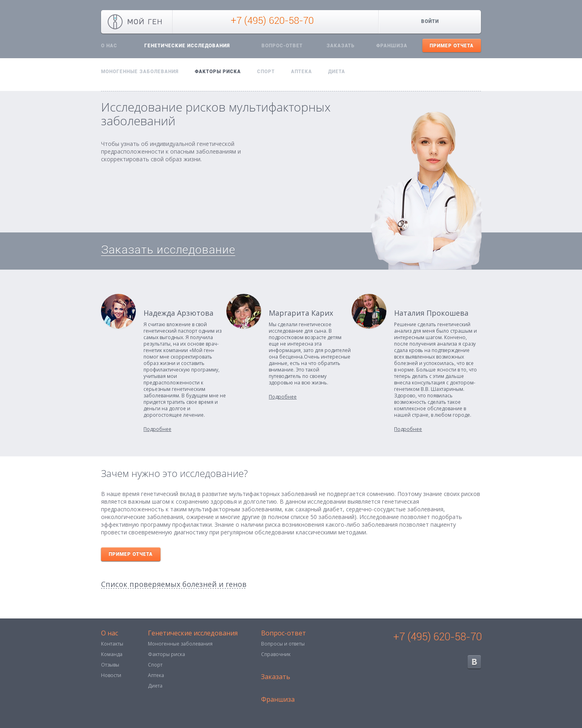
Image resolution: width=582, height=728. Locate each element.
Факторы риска (218, 72)
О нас (109, 46)
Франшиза (392, 46)
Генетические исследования (187, 46)
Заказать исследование (168, 250)
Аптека (302, 72)
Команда (112, 654)
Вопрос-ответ (282, 46)
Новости (111, 675)
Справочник (276, 654)
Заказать (341, 46)
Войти (430, 21)
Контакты (112, 644)
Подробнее (157, 429)
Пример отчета (452, 46)
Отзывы (110, 665)
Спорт (266, 72)
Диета (337, 72)
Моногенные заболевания (140, 72)
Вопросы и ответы (283, 644)
